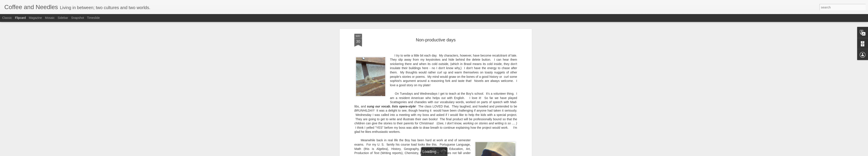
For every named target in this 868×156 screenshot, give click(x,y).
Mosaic (50, 18)
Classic (7, 18)
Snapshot (78, 18)
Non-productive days (436, 40)
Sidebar (63, 18)
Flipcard (20, 18)
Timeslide (93, 18)
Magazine (35, 18)
